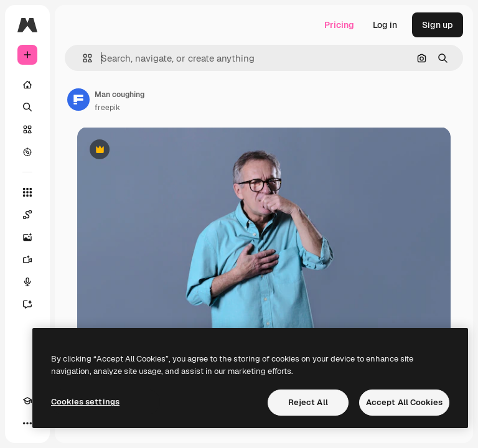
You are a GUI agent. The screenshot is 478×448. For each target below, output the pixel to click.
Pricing (339, 25)
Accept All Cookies (404, 402)
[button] (82, 58)
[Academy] (27, 401)
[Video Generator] (27, 259)
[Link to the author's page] (78, 100)
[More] (27, 423)
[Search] (27, 107)
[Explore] (27, 152)
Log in (385, 25)
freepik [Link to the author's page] (107, 108)
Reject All (308, 402)
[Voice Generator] (27, 282)
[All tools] (27, 192)
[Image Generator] (27, 237)
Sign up (438, 25)
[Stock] (27, 129)
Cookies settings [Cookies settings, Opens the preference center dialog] (85, 402)
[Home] (27, 85)
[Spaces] (27, 215)
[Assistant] (27, 304)
